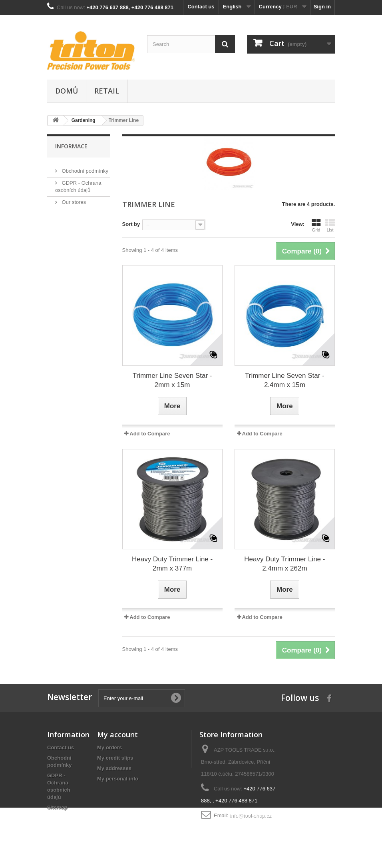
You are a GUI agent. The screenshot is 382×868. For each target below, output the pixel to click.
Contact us (201, 7)
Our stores (73, 199)
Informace (71, 146)
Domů (67, 91)
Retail (107, 91)
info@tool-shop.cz (251, 815)
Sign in (322, 7)
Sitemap (57, 807)
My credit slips (115, 758)
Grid (316, 225)
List (330, 225)
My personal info (118, 779)
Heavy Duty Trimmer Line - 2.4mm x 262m (285, 564)
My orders (109, 747)
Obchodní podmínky (84, 168)
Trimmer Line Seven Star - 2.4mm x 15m (285, 380)
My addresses (114, 768)
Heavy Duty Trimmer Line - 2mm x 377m (172, 564)
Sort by (131, 224)
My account (117, 734)
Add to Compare (150, 434)
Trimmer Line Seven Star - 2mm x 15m (172, 380)
